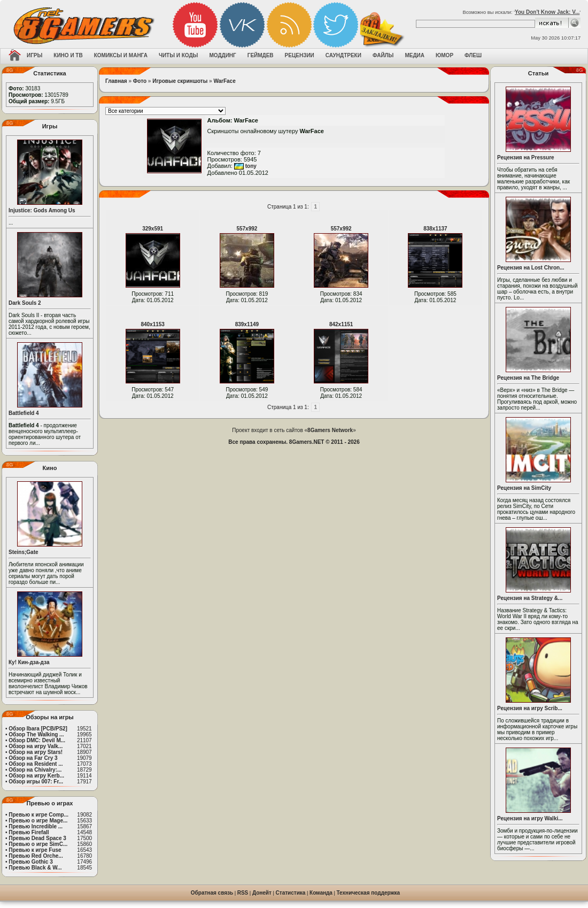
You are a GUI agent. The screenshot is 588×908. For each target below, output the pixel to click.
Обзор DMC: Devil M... (37, 740)
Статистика (291, 893)
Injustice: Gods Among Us (42, 210)
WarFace (224, 81)
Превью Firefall (29, 832)
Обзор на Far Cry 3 (33, 758)
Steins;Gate (24, 552)
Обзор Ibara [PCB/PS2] (38, 729)
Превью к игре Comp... (38, 815)
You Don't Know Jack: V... (547, 12)
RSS (243, 893)
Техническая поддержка (369, 893)
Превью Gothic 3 (30, 862)
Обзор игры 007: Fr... (36, 782)
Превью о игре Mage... (38, 821)
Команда (321, 893)
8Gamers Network (330, 430)
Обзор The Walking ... (36, 734)
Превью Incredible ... (36, 826)
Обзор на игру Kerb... (36, 776)
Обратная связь (212, 893)
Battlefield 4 (24, 413)
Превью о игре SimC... (38, 844)
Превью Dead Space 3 (37, 838)
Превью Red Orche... (36, 856)
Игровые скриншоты (180, 81)
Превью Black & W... (35, 868)
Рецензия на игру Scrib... (530, 708)
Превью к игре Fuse (35, 850)
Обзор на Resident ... (36, 764)
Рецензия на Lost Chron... (531, 268)
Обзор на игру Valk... (36, 746)
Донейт (262, 893)
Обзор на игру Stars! (36, 752)
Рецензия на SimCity (524, 488)
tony (245, 166)
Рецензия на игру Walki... (530, 818)
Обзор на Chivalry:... (35, 770)
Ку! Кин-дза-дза (29, 662)
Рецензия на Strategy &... (530, 598)
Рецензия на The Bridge (528, 378)
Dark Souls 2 (25, 303)
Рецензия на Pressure (526, 157)
